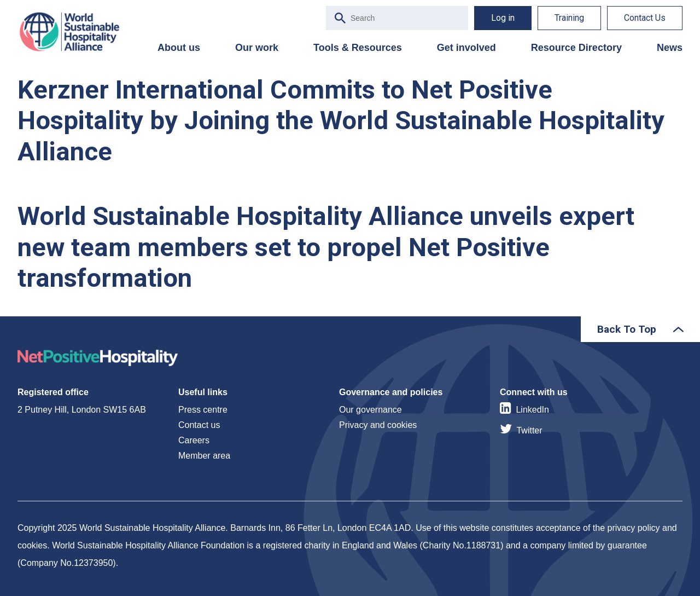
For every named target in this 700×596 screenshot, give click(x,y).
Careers (194, 440)
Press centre (203, 410)
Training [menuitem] (569, 18)
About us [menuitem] (179, 48)
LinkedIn (532, 410)
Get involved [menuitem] (466, 48)
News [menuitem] (670, 48)
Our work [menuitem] (257, 48)
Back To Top (627, 329)
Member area (204, 456)
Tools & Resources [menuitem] (358, 48)
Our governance (371, 410)
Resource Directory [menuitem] (576, 48)
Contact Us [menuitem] (645, 18)
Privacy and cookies (378, 425)
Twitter (529, 430)
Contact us (199, 425)
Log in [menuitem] (503, 18)
